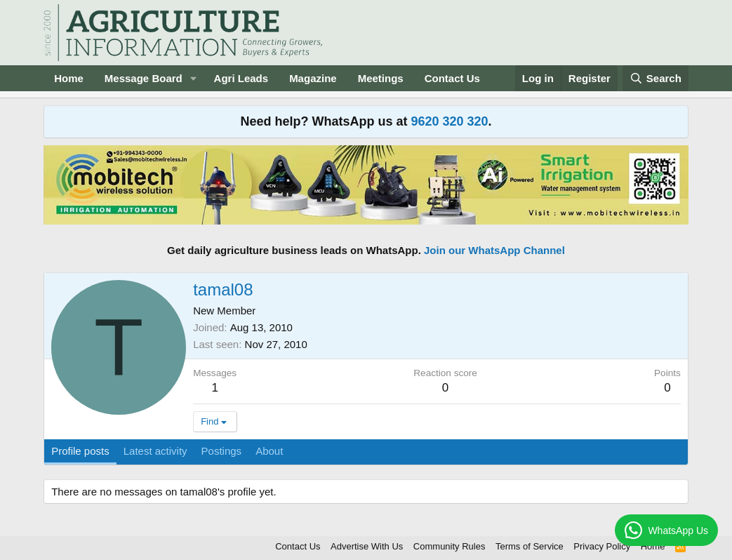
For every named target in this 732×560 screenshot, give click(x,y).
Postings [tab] (222, 451)
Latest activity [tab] (155, 451)
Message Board (144, 78)
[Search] (656, 78)
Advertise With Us (367, 546)
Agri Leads (241, 78)
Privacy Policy (602, 546)
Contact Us (452, 78)
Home (69, 78)
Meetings (381, 78)
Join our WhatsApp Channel (494, 250)
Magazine (313, 78)
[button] (194, 78)
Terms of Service (530, 546)
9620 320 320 (449, 121)
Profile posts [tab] (80, 451)
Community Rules (450, 546)
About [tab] (269, 451)
